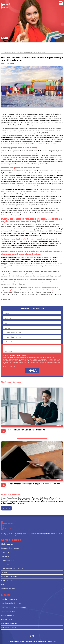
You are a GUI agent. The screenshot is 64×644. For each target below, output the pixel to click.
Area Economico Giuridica (11, 603)
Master (58, 426)
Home (3, 52)
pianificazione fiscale (25, 502)
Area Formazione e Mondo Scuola (14, 607)
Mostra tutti (6, 508)
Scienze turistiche (8, 589)
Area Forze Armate (8, 611)
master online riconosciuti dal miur (48, 502)
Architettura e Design (9, 576)
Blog (6, 52)
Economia (5, 564)
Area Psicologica (7, 619)
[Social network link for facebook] (31, 636)
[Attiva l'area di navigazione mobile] (61, 3)
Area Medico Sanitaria (9, 623)
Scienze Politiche (8, 560)
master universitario (9, 498)
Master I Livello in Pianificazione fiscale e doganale (28, 500)
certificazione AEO (27, 239)
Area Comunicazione (9, 599)
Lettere (4, 572)
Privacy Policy (42, 641)
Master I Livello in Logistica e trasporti (26, 430)
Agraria (4, 585)
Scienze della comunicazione (12, 568)
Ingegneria (5, 556)
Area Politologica (7, 615)
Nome (6, 313)
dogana (13, 502)
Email (6, 323)
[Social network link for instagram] (33, 636)
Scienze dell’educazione (10, 548)
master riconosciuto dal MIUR (12, 504)
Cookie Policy (52, 641)
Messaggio (8, 351)
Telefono (7, 328)
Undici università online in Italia (46, 194)
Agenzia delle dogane (42, 498)
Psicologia (5, 552)
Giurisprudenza (7, 544)
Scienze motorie (7, 581)
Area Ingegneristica (9, 627)
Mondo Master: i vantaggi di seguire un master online (33, 484)
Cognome (8, 318)
